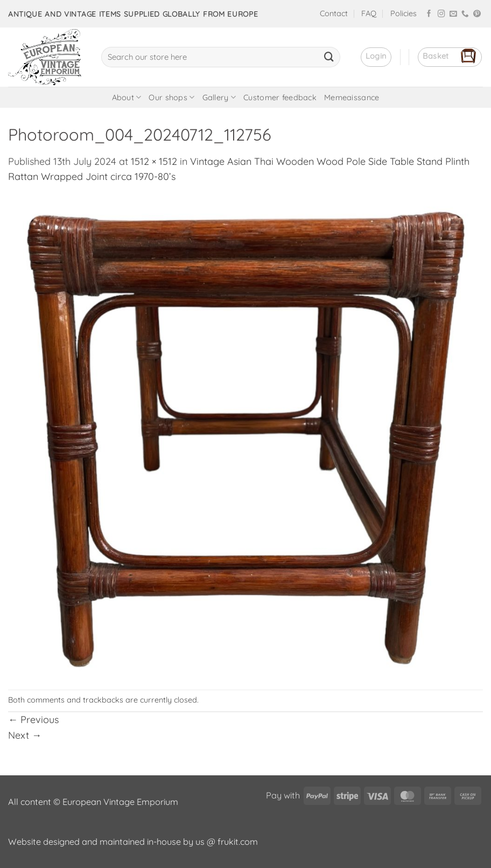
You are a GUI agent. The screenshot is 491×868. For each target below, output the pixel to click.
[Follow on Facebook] (429, 14)
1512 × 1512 (154, 161)
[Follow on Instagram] (441, 14)
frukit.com (238, 842)
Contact (334, 13)
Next (25, 735)
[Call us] (465, 14)
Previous (33, 720)
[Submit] (329, 57)
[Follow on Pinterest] (477, 14)
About (127, 97)
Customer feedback (280, 98)
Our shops (171, 97)
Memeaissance (352, 98)
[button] (376, 57)
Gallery (219, 97)
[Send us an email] (453, 14)
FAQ (369, 13)
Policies (404, 13)
